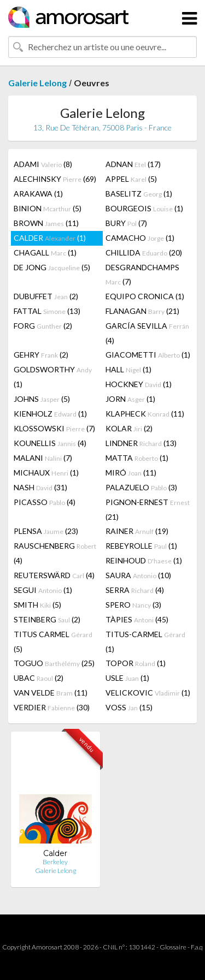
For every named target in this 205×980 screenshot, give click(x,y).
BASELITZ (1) (139, 194)
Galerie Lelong (37, 83)
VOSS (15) (129, 707)
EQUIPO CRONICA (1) (145, 296)
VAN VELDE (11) (51, 693)
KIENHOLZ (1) (50, 414)
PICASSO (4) (45, 502)
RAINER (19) (137, 531)
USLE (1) (127, 678)
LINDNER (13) (141, 443)
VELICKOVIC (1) (148, 693)
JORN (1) (130, 399)
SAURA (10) (138, 575)
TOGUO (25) (54, 663)
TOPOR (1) (136, 663)
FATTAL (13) (47, 311)
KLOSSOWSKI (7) (54, 428)
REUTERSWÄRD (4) (54, 575)
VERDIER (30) (52, 707)
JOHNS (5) (42, 399)
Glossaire (173, 947)
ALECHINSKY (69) (55, 179)
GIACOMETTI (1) (148, 355)
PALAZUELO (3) (141, 487)
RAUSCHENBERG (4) (55, 553)
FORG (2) (43, 326)
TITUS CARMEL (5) (53, 642)
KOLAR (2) (129, 428)
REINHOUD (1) (144, 560)
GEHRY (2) (41, 355)
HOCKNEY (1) (139, 384)
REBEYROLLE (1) (141, 546)
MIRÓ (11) (131, 473)
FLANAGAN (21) (142, 311)
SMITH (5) (37, 605)
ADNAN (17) (133, 164)
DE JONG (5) (52, 267)
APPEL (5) (131, 179)
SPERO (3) (133, 605)
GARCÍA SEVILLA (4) (147, 333)
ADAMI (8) (43, 164)
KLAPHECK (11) (145, 414)
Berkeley (55, 862)
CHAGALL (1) (45, 253)
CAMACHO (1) (140, 238)
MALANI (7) (43, 458)
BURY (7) (126, 223)
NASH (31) (40, 487)
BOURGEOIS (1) (144, 208)
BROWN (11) (46, 223)
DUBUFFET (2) (46, 296)
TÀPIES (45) (137, 619)
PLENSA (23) (46, 531)
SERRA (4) (135, 590)
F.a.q (197, 947)
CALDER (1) (50, 238)
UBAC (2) (39, 678)
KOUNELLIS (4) (50, 443)
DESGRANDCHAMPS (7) (142, 274)
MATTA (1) (137, 458)
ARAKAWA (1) (38, 194)
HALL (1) (128, 369)
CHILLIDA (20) (144, 253)
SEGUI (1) (43, 590)
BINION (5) (48, 208)
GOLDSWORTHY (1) (53, 377)
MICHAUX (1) (46, 473)
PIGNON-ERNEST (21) (148, 509)
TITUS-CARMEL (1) (145, 642)
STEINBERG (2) (47, 619)
